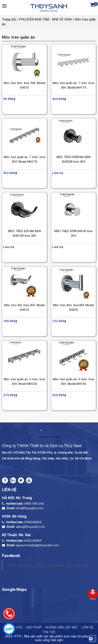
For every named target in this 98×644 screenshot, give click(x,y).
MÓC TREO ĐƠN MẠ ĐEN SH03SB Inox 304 (73, 159)
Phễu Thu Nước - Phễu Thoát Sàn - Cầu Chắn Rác (48, 565)
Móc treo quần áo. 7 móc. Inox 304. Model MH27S (24, 159)
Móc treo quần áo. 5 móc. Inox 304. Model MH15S (73, 381)
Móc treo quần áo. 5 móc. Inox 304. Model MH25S (24, 381)
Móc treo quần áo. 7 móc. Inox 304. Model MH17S (73, 85)
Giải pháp (34, 627)
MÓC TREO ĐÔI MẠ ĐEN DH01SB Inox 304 (24, 233)
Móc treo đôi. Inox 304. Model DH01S (25, 307)
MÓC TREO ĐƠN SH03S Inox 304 (74, 233)
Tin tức (49, 632)
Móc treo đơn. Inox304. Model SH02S (73, 307)
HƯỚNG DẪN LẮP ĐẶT (61, 627)
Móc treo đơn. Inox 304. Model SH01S (24, 85)
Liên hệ (87, 627)
